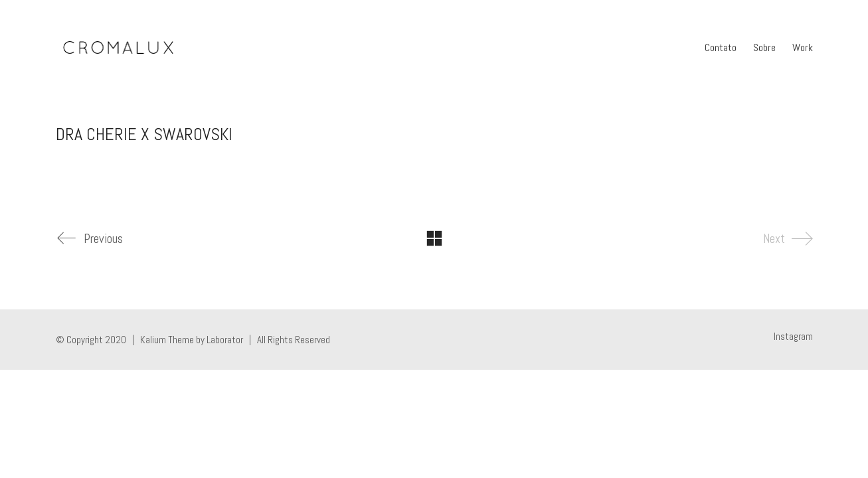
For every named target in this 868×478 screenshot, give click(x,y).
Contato (721, 47)
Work (803, 47)
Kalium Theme (167, 340)
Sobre (764, 47)
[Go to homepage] (118, 48)
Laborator (225, 340)
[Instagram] (793, 337)
